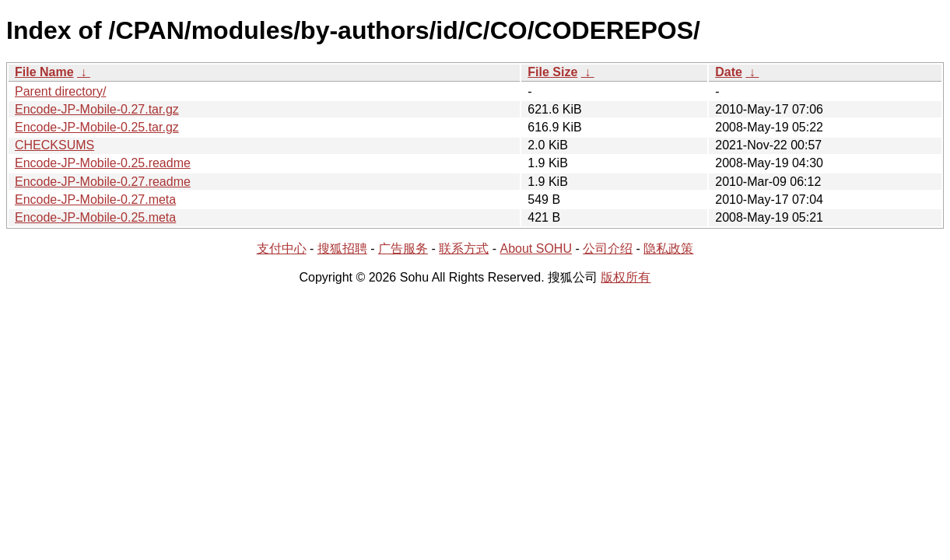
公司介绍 (608, 248)
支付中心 (282, 248)
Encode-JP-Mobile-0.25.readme (103, 163)
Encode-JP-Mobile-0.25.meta (95, 217)
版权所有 (626, 277)
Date (729, 72)
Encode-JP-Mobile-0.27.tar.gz (97, 109)
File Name (44, 72)
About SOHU (535, 248)
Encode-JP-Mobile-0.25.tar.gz (97, 127)
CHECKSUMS (54, 145)
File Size (552, 72)
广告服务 (403, 248)
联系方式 (464, 248)
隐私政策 (668, 248)
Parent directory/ (60, 91)
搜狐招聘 (342, 248)
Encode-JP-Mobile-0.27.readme (103, 182)
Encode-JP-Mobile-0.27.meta (95, 199)
